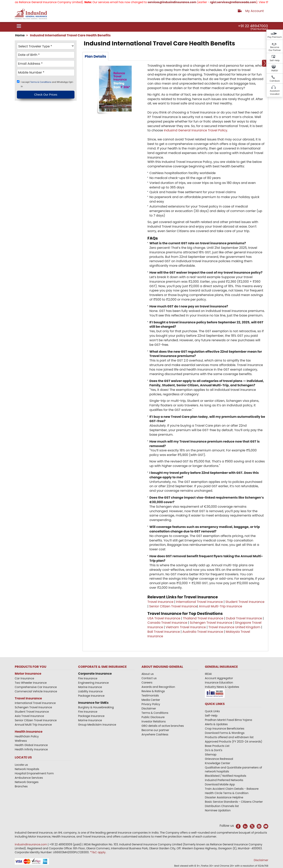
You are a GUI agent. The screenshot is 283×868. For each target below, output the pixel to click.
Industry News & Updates (222, 687)
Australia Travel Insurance (203, 632)
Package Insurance (91, 696)
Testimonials (150, 696)
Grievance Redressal (219, 759)
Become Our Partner (275, 49)
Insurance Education (219, 683)
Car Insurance (24, 678)
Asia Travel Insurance (29, 716)
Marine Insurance (90, 687)
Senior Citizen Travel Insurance (173, 606)
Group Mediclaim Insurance (97, 725)
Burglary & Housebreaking (96, 707)
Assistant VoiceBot (275, 92)
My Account (255, 11)
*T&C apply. (98, 852)
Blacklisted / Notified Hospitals (226, 776)
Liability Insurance (91, 691)
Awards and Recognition (158, 687)
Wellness (21, 741)
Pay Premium (275, 37)
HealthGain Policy (27, 736)
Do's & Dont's (214, 750)
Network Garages (27, 782)
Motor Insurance (28, 674)
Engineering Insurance (94, 683)
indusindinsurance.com (31, 844)
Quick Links (212, 711)
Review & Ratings (153, 691)
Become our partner (155, 730)
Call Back (275, 81)
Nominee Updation (218, 810)
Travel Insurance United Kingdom (234, 627)
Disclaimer (149, 708)
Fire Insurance (88, 678)
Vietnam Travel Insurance (186, 627)
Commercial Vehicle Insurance (36, 691)
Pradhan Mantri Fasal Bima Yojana (229, 720)
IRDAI (208, 674)
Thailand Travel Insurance (203, 618)
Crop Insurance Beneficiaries (225, 729)
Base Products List (217, 746)
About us (148, 674)
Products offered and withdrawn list (229, 737)
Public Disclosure (153, 717)
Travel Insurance (160, 602)
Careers (147, 683)
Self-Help (275, 60)
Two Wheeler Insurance (31, 683)
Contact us (149, 678)
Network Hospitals (27, 769)
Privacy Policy (151, 704)
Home (20, 35)
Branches (21, 786)
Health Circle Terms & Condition (227, 793)
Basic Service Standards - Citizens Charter (234, 802)
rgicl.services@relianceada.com (241, 2)
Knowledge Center (218, 763)
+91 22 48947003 (253, 26)
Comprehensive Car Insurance (36, 687)
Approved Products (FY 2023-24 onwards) (234, 742)
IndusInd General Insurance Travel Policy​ (196, 130)
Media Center (151, 700)
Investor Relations (154, 721)
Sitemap (211, 755)
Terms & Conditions (41, 82)
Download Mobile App (220, 784)
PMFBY (275, 71)
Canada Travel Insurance (167, 623)
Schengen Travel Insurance (211, 623)
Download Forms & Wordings (225, 733)
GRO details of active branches (163, 726)
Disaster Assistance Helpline (224, 797)
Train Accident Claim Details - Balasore (232, 789)
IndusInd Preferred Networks (224, 780)
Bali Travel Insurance (164, 632)
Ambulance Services (29, 778)
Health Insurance (29, 732)
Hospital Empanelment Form (34, 773)
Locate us (21, 765)
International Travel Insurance (199, 602)
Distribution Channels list (222, 806)
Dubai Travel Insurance (244, 618)
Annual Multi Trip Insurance (33, 725)
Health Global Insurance (32, 745)
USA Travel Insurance (164, 618)
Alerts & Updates (216, 724)
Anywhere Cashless (155, 734)
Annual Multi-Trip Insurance (221, 606)
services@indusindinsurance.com (180, 2)
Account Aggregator (219, 678)
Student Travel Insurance (245, 602)
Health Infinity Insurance (32, 749)
